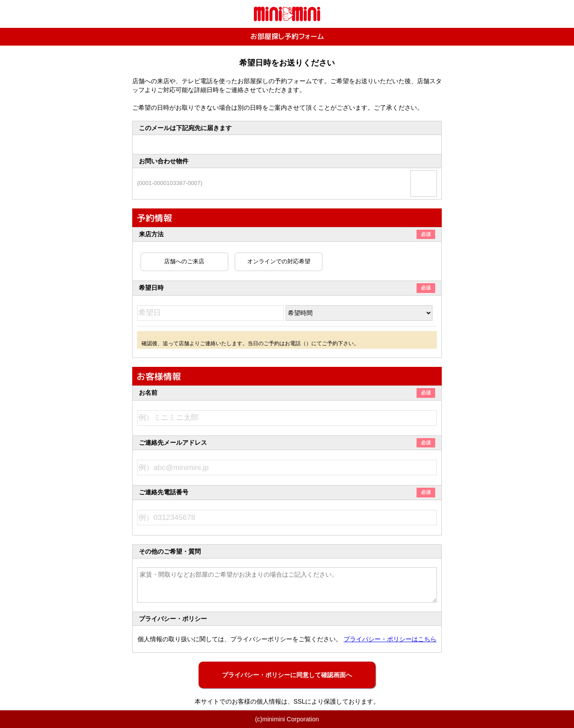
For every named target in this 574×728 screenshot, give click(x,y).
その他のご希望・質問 (170, 551)
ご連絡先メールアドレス (287, 443)
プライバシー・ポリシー (173, 619)
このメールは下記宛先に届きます (185, 128)
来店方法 (287, 234)
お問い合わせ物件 (164, 161)
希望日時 (287, 288)
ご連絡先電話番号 (287, 492)
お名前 (287, 393)
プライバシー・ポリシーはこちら (390, 639)
